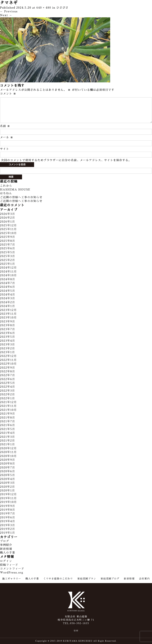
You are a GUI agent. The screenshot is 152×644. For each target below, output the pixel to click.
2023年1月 (7, 352)
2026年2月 (8, 218)
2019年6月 (8, 518)
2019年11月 (8, 498)
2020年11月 (8, 452)
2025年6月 (8, 248)
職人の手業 (8, 553)
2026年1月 (8, 222)
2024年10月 (8, 275)
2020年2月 (7, 487)
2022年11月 (8, 360)
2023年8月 (8, 325)
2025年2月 (8, 260)
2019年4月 (8, 521)
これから (6, 186)
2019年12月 (8, 494)
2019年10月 (8, 502)
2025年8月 (8, 241)
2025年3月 (8, 256)
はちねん (6, 193)
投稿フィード (9, 565)
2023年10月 (8, 318)
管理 (76, 631)
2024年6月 (8, 287)
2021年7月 (8, 421)
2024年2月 (8, 302)
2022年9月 (8, 368)
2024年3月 (8, 298)
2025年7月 (8, 245)
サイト (5, 149)
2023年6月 (8, 333)
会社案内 (144, 579)
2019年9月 (8, 506)
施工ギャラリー (12, 579)
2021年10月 (8, 410)
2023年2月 (7, 349)
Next (6, 15)
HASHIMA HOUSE (15, 190)
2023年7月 (8, 329)
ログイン (6, 561)
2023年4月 (8, 341)
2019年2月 (8, 529)
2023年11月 (8, 314)
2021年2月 (7, 441)
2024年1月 (8, 306)
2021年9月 (8, 414)
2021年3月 (7, 437)
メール (7, 137)
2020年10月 (8, 456)
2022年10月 (8, 364)
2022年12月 (8, 356)
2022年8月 (8, 372)
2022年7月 (8, 375)
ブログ (5, 541)
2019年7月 (8, 514)
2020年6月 (8, 471)
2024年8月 (8, 279)
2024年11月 (8, 272)
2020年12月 (8, 448)
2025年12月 (8, 225)
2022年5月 (8, 383)
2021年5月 (8, 429)
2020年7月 (8, 468)
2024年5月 (8, 291)
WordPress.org (12, 573)
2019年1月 (8, 533)
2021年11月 (8, 406)
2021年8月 (8, 418)
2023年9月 (8, 322)
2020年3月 (7, 483)
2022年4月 (8, 387)
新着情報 (6, 549)
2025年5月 (8, 252)
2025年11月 (8, 229)
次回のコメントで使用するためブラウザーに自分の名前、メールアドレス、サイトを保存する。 (66, 160)
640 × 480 (44, 8)
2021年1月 (7, 444)
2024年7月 (8, 283)
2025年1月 (8, 264)
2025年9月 (8, 237)
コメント (8, 94)
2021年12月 (8, 402)
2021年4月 (8, 433)
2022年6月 (8, 379)
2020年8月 (8, 464)
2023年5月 (8, 337)
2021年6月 (8, 425)
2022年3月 (7, 391)
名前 (5, 126)
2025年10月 (8, 233)
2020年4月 (8, 479)
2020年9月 (8, 460)
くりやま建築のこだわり (58, 579)
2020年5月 (8, 475)
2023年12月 (8, 310)
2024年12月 (8, 268)
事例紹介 (6, 545)
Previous (9, 11)
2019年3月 (8, 525)
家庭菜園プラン (87, 579)
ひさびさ (62, 8)
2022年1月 (7, 398)
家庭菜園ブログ (110, 579)
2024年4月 (8, 295)
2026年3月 (8, 214)
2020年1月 (7, 491)
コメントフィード (12, 569)
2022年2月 (7, 394)
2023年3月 (7, 345)
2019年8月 (8, 510)
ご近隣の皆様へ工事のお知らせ (21, 197)
